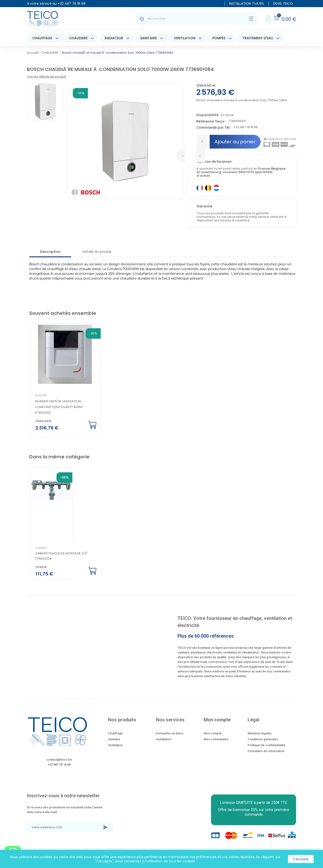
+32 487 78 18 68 (72, 4)
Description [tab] (50, 252)
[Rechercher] (197, 19)
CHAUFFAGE (42, 38)
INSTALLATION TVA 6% (247, 4)
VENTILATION (185, 38)
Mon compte (213, 736)
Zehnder (41, 395)
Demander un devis (170, 736)
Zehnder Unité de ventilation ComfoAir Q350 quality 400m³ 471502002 (59, 407)
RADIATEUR (114, 38)
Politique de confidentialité (267, 748)
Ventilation (115, 748)
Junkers (41, 550)
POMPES (219, 38)
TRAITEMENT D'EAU (258, 38)
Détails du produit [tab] (97, 252)
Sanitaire (114, 742)
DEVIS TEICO (283, 4)
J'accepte (301, 859)
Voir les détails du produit (46, 77)
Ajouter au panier (235, 142)
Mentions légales (260, 736)
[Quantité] (202, 142)
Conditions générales (263, 742)
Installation (164, 742)
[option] (61, 381)
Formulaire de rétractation (266, 754)
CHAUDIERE (78, 38)
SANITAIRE (149, 38)
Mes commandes (216, 742)
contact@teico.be (59, 762)
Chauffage (115, 736)
